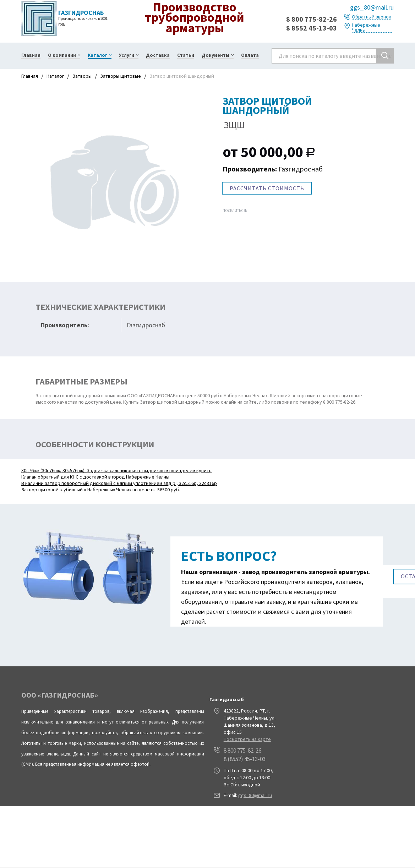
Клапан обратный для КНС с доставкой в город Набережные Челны (95, 477)
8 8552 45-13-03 (312, 28)
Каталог (55, 76)
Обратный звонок (372, 17)
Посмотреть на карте (247, 739)
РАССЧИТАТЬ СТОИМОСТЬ (267, 188)
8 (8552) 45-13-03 (245, 759)
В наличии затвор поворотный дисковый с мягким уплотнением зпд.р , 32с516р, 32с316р (119, 483)
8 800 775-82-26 (312, 19)
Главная (30, 76)
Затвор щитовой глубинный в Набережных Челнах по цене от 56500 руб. (101, 490)
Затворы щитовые (121, 76)
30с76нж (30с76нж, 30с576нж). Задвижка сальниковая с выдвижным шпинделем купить (116, 470)
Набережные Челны (366, 28)
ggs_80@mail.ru (372, 7)
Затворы (82, 76)
